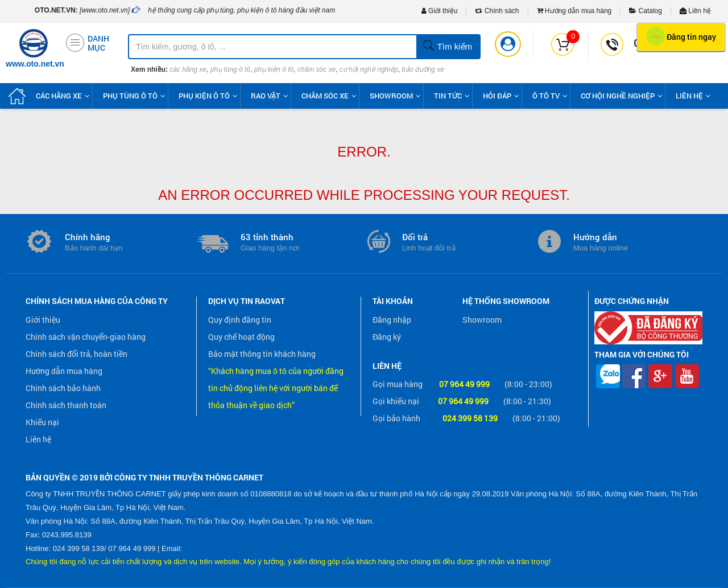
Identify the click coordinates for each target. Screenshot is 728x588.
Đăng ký (387, 337)
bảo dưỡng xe (423, 69)
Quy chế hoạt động (241, 337)
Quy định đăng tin (240, 320)
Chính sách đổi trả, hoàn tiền (76, 354)
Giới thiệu (440, 11)
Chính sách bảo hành (63, 388)
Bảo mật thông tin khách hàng (262, 354)
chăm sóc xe (317, 69)
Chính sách (497, 11)
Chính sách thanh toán (66, 405)
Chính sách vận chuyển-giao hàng (86, 337)
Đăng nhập (392, 320)
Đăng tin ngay (681, 36)
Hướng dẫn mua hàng (574, 11)
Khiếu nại (42, 422)
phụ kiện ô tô (274, 69)
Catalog (646, 11)
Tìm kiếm (447, 46)
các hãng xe (188, 69)
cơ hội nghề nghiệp (369, 69)
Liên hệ (695, 11)
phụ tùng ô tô (230, 69)
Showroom (482, 320)
